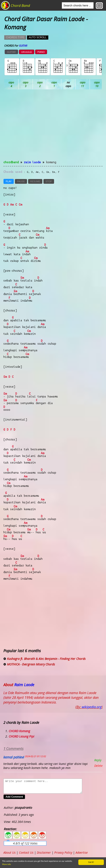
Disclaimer (44, 852)
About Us (9, 852)
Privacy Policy (63, 852)
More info (6, 864)
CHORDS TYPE (15, 37)
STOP (49, 181)
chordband (11, 162)
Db (83, 84)
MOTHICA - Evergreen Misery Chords (31, 664)
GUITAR (11, 52)
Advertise (82, 852)
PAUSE (21, 181)
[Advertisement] (53, 127)
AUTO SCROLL (37, 37)
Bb (40, 84)
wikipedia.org (92, 707)
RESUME (35, 181)
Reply (98, 760)
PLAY (9, 181)
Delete (98, 766)
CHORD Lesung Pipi (21, 736)
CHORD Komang (19, 731)
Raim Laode (32, 162)
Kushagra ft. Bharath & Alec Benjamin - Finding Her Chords (46, 659)
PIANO (41, 52)
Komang (51, 162)
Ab (11, 84)
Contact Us (26, 852)
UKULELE (27, 52)
